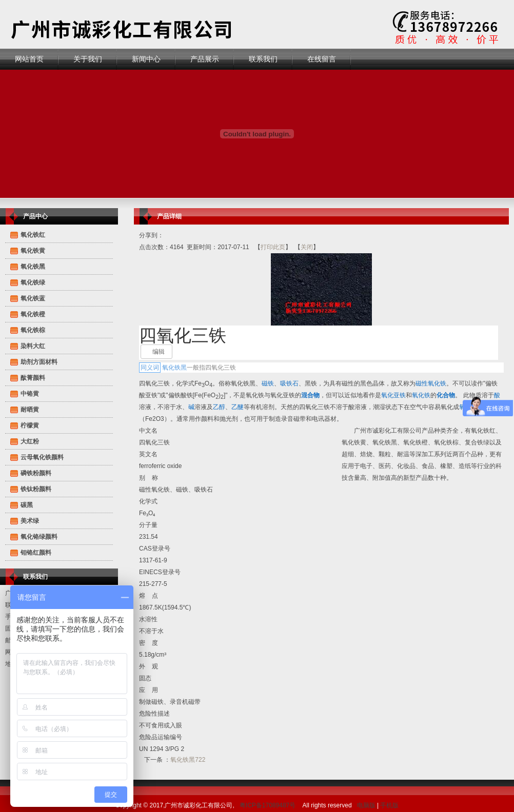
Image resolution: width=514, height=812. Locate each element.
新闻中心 (146, 59)
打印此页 (273, 247)
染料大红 (33, 346)
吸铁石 (289, 383)
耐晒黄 (30, 410)
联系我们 (263, 59)
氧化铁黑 (33, 267)
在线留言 (322, 59)
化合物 (446, 395)
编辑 (159, 352)
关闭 (307, 247)
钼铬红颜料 (36, 553)
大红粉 (30, 441)
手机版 (389, 805)
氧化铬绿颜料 (39, 537)
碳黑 (27, 505)
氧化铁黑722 (188, 760)
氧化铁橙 (33, 314)
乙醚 (238, 407)
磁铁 (268, 383)
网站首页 (29, 59)
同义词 (150, 368)
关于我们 (88, 59)
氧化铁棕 (33, 330)
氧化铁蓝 (33, 298)
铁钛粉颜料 (36, 489)
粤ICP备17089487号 (268, 805)
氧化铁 (421, 395)
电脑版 (366, 805)
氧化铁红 (33, 235)
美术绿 (30, 521)
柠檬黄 (30, 425)
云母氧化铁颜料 (42, 457)
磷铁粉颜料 (36, 473)
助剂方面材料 (39, 362)
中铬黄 (30, 394)
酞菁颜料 (33, 378)
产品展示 (205, 59)
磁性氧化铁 (431, 383)
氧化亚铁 (393, 395)
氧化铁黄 (33, 251)
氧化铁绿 (33, 282)
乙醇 (219, 407)
